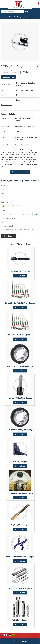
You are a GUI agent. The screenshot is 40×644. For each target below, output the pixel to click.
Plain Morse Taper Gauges (20, 271)
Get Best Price (8, 77)
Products (9, 17)
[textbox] (16, 72)
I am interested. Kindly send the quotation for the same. (20, 230)
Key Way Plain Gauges (20, 525)
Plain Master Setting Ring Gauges (20, 430)
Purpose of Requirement (8, 218)
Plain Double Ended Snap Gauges (20, 557)
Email (3, 194)
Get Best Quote (20, 276)
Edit (26, 72)
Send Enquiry (20, 641)
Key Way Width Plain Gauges (20, 398)
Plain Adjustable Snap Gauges (20, 493)
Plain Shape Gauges (20, 620)
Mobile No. (4, 202)
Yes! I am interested (20, 172)
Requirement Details (7, 226)
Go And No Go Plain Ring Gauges (20, 366)
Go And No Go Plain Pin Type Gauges (20, 303)
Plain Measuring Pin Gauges (20, 588)
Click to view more (7, 105)
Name (3, 185)
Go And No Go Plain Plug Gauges (20, 335)
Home (3, 17)
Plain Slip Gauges (20, 461)
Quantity (4, 210)
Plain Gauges (18, 17)
